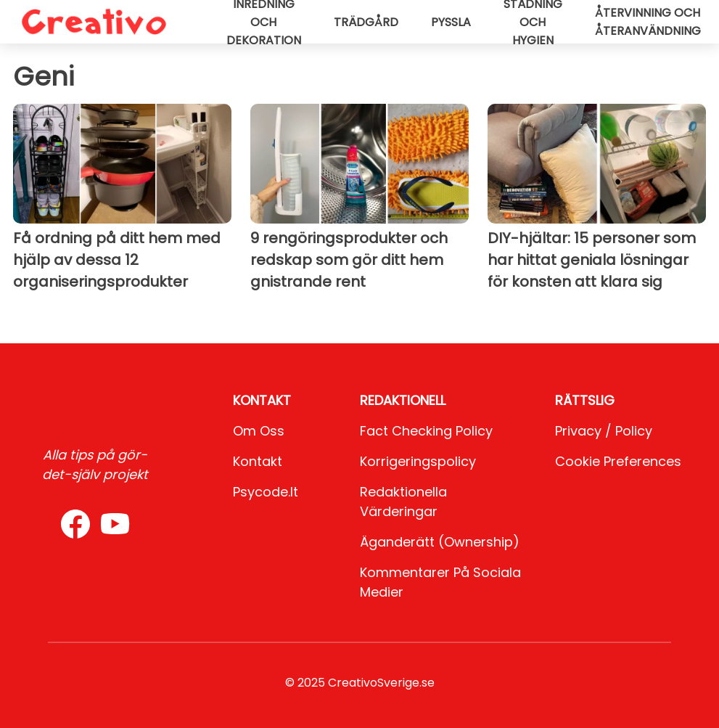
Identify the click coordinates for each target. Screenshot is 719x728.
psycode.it (266, 492)
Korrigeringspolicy (418, 461)
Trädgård (366, 22)
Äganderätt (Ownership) (440, 542)
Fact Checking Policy (426, 431)
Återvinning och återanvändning (648, 22)
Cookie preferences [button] (618, 461)
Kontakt (258, 461)
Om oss (259, 431)
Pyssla (451, 22)
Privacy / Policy (604, 431)
